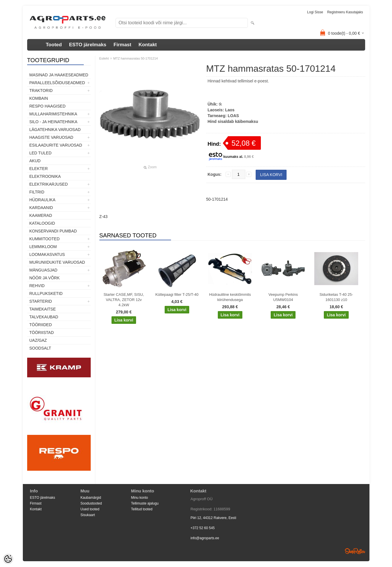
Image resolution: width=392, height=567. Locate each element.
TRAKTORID (41, 91)
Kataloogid (42, 223)
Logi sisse (315, 12)
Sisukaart (88, 515)
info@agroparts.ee (205, 538)
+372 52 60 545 (203, 528)
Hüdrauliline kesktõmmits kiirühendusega (230, 297)
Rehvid (37, 286)
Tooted (54, 45)
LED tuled (41, 153)
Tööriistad (42, 333)
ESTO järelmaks (88, 45)
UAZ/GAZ (38, 340)
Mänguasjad (43, 270)
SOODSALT (40, 348)
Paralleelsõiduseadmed (57, 83)
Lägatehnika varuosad (55, 130)
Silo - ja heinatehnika (53, 122)
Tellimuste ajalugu (145, 503)
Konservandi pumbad (53, 231)
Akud (35, 161)
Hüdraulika (42, 200)
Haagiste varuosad (51, 137)
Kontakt (147, 45)
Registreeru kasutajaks (345, 12)
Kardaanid (41, 208)
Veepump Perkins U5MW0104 (283, 297)
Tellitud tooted (142, 509)
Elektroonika (45, 176)
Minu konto (140, 498)
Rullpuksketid (46, 293)
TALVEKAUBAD (44, 317)
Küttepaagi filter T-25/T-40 (177, 294)
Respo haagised (48, 106)
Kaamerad (41, 215)
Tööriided (41, 325)
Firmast (122, 45)
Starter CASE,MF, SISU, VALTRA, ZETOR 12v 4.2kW (124, 300)
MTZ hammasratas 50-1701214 (135, 58)
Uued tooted (90, 509)
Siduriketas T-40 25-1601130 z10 (336, 297)
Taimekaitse (43, 309)
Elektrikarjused (49, 184)
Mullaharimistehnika (53, 114)
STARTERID (41, 301)
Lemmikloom (43, 247)
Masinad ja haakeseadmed (59, 75)
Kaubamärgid (91, 498)
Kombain (39, 98)
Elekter (39, 169)
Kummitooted (45, 239)
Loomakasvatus (47, 254)
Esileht (104, 58)
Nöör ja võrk (45, 278)
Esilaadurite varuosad (56, 145)
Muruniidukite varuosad (57, 262)
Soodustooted (91, 503)
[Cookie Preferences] (8, 559)
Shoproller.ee (355, 551)
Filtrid (37, 192)
